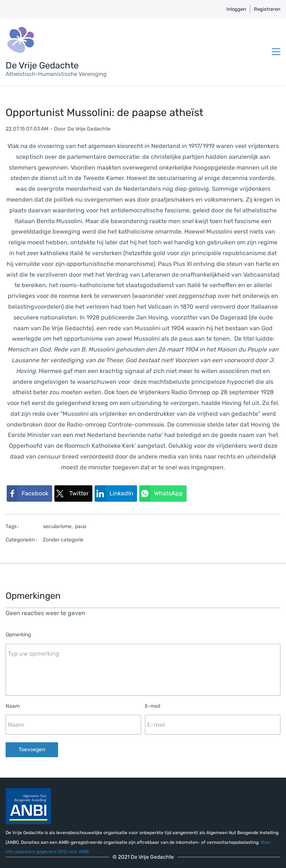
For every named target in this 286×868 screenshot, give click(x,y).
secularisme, (59, 526)
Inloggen (236, 9)
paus (81, 526)
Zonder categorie (63, 540)
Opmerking (18, 635)
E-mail (152, 706)
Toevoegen (32, 750)
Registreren (267, 9)
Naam (13, 706)
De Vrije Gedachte (89, 129)
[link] (29, 494)
